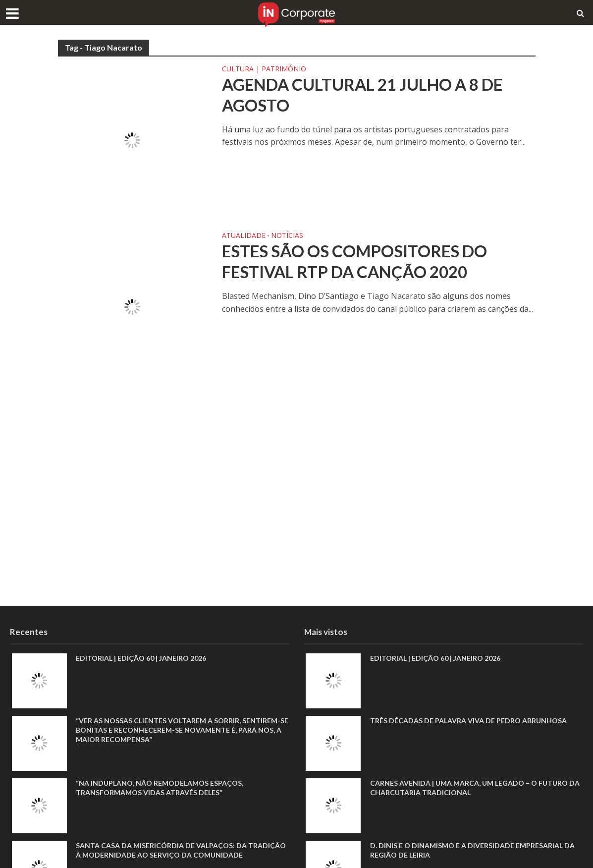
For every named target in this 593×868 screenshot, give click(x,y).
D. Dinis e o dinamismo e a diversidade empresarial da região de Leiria (472, 850)
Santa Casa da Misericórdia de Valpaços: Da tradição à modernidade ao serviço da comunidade (181, 850)
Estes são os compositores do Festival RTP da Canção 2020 (354, 261)
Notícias (287, 236)
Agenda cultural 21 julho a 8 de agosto (362, 95)
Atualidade (244, 236)
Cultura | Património (264, 69)
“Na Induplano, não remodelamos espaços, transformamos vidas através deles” (160, 788)
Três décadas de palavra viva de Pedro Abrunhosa (468, 721)
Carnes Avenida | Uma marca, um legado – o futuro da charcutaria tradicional (475, 788)
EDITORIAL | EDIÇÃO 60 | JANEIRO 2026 (141, 658)
